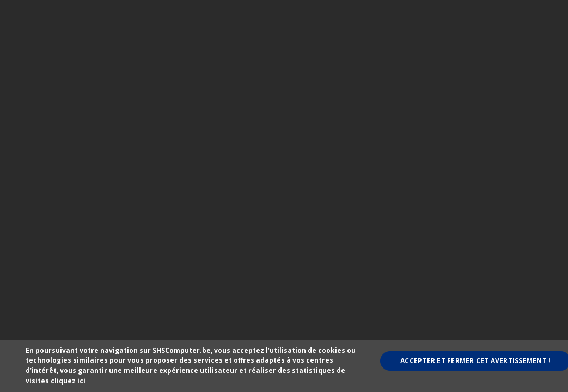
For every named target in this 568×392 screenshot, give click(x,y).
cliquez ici (68, 381)
